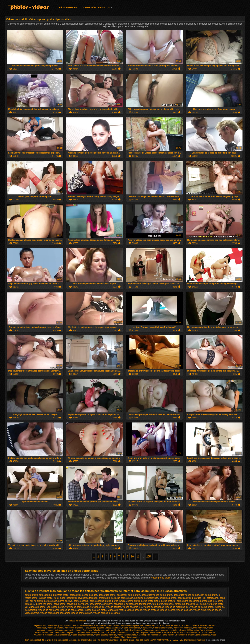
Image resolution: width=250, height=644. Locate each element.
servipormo (95, 604)
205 (149, 557)
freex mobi (59, 598)
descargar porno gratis (128, 595)
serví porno (60, 604)
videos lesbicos (184, 610)
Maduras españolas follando (173, 630)
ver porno (201, 604)
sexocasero (132, 604)
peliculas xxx (184, 598)
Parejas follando (42, 632)
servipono (83, 604)
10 (132, 557)
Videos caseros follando (109, 625)
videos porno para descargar (55, 613)
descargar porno (107, 595)
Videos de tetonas (55, 628)
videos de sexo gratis (96, 610)
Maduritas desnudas (130, 637)
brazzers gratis (61, 595)
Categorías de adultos (96, 8)
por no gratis (36, 601)
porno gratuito (168, 601)
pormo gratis (50, 601)
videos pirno (200, 610)
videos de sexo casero (72, 610)
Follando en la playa (130, 625)
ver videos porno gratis (77, 607)
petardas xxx (199, 598)
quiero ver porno (44, 604)
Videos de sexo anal (89, 625)
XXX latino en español (108, 632)
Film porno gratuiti (33, 640)
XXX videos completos (189, 625)
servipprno (119, 604)
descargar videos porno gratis (157, 595)
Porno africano (206, 630)
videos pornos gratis (82, 613)
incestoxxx (71, 598)
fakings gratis (45, 598)
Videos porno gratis (17, 6)
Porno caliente (168, 635)
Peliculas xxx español (94, 628)
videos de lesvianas (154, 607)
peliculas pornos (168, 598)
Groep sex (87, 630)
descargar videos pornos (186, 595)
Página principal (69, 8)
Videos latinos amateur (127, 635)
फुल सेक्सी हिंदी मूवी (161, 640)
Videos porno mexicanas (150, 635)
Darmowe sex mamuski (195, 640)
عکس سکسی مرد (176, 640)
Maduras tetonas (71, 625)
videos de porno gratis (202, 607)
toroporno (180, 604)
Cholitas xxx (147, 628)
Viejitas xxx (71, 632)
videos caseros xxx (132, 607)
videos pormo (32, 613)
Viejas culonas (40, 625)
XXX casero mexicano (44, 635)
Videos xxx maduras (131, 628)
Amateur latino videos (87, 632)
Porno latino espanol (169, 625)
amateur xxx (31, 595)
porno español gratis (100, 601)
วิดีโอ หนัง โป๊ (48, 640)
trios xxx (190, 604)
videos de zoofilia (117, 610)
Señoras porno (142, 632)
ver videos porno (55, 607)
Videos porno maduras (187, 632)
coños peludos (90, 595)
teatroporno (145, 604)
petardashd (212, 598)
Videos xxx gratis (55, 625)
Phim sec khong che (144, 640)
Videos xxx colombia (183, 628)
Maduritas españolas (149, 625)
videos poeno (214, 610)
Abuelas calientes (62, 635)
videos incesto (168, 610)
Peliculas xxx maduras (103, 630)
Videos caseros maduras (82, 635)
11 (138, 557)
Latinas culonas (203, 635)
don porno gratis (209, 595)
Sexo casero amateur (186, 635)
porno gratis (134, 601)
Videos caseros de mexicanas (163, 632)
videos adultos (114, 607)
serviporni (108, 604)
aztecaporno (45, 595)
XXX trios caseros (207, 632)
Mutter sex (91, 640)
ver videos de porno (35, 607)
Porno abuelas (200, 628)
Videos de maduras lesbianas (68, 630)
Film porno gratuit (126, 640)
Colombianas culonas (163, 628)
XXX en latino (193, 630)
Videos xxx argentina (74, 628)
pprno (220, 601)
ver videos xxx (98, 607)
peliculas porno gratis (122, 598)
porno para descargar (188, 601)
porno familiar (119, 601)
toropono (169, 604)
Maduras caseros (58, 632)
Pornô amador (112, 640)
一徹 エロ (101, 640)
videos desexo (135, 610)
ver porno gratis (215, 604)
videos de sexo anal (48, 610)
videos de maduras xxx (177, 607)
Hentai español (121, 630)
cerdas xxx (75, 595)
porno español (81, 601)
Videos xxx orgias (113, 628)
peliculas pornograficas (146, 598)
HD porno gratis (61, 640)
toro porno (158, 604)
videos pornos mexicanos (106, 613)
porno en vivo (65, 601)
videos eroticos (151, 610)
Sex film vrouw (136, 630)
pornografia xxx (208, 601)
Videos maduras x (151, 630)
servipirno (72, 604)
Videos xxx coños (126, 632)
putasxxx (30, 604)
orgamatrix (104, 598)
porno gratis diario (150, 601)
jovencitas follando (88, 598)
